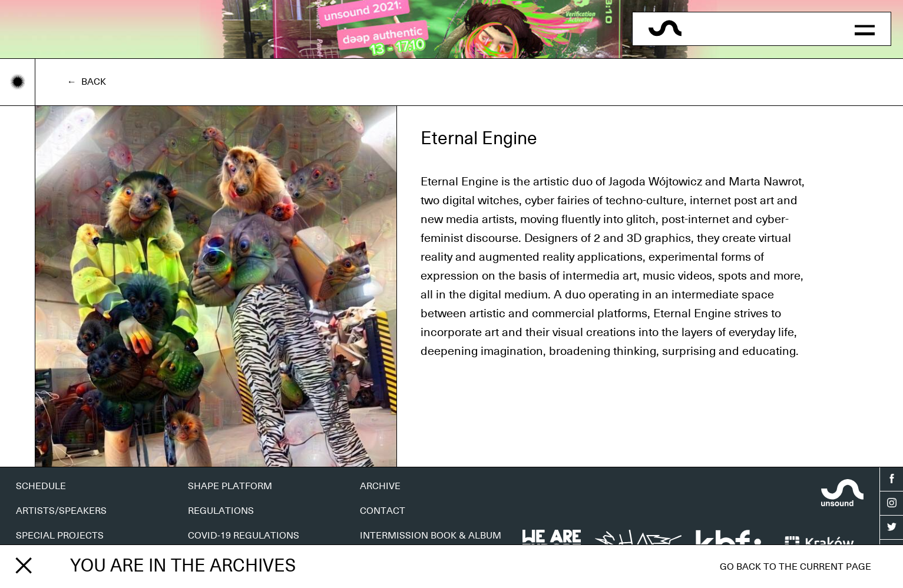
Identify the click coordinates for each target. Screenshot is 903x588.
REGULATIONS (221, 511)
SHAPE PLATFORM (230, 486)
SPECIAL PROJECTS (60, 536)
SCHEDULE (41, 486)
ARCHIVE (380, 486)
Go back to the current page (795, 567)
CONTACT (383, 511)
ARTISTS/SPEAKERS (61, 511)
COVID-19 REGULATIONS (244, 536)
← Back (87, 82)
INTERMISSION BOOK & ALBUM (431, 536)
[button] (865, 29)
